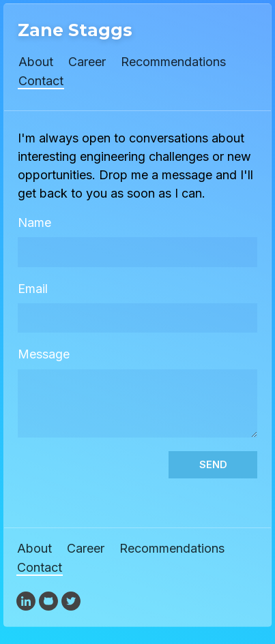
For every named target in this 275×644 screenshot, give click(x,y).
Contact (41, 81)
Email (33, 289)
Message (44, 354)
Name (34, 223)
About (36, 62)
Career (87, 62)
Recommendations (173, 62)
